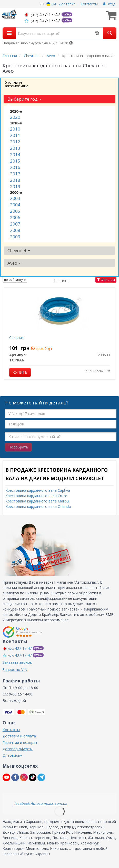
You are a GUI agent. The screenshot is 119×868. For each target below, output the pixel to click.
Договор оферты (18, 749)
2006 (15, 217)
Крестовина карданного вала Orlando (38, 506)
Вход (109, 4)
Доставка (67, 4)
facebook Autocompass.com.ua (41, 803)
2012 (15, 142)
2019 (15, 186)
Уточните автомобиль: (16, 84)
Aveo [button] (14, 263)
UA (51, 4)
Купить (20, 372)
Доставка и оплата (19, 736)
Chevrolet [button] (19, 250)
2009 (15, 237)
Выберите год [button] (24, 99)
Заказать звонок (17, 662)
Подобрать (18, 447)
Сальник (16, 337)
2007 (15, 224)
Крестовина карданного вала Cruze (36, 496)
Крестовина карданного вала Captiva (38, 490)
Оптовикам (12, 755)
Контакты (89, 4)
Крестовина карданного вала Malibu (37, 501)
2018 (15, 180)
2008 (15, 230)
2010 (15, 129)
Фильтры (106, 280)
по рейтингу (15, 280)
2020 (15, 117)
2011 (15, 135)
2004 (15, 205)
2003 (15, 198)
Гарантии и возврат (20, 742)
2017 (15, 174)
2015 (15, 161)
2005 (15, 211)
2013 (15, 148)
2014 (15, 154)
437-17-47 (43, 14)
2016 (15, 167)
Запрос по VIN (15, 669)
